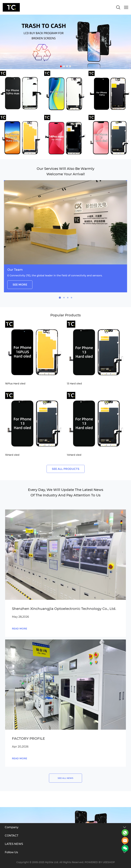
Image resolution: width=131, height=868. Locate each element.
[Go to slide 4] (70, 66)
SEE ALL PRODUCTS (66, 469)
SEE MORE (20, 285)
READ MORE (20, 629)
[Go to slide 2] (64, 66)
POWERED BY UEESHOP (100, 862)
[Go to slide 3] (67, 66)
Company (12, 827)
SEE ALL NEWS (65, 778)
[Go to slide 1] (61, 66)
